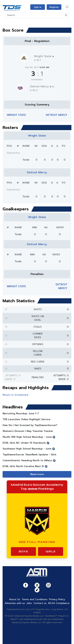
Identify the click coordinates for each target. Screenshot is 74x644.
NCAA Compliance (59, 603)
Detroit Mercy (42, 86)
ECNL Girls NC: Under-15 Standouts (24, 443)
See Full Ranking (37, 542)
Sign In (38, 7)
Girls (51, 551)
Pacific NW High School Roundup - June (27, 437)
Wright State (44, 56)
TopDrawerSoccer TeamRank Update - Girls (29, 455)
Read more (37, 474)
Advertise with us (15, 603)
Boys (23, 551)
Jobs (29, 603)
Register (54, 7)
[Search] (34, 15)
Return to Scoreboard (15, 395)
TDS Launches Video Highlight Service (26, 419)
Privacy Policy (57, 599)
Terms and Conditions (35, 599)
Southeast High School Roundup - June (27, 449)
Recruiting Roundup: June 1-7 (21, 413)
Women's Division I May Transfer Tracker (28, 431)
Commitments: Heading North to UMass (27, 460)
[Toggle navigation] (67, 7)
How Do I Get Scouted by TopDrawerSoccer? (30, 425)
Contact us (40, 603)
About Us (15, 599)
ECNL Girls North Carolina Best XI (23, 466)
